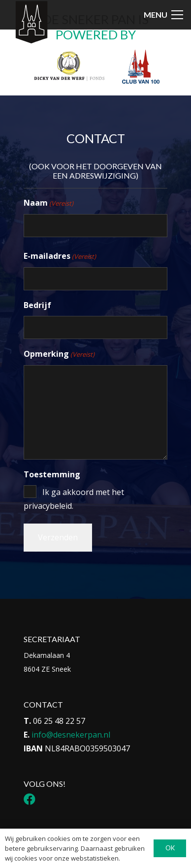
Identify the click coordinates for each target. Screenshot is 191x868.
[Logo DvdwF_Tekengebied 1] (69, 66)
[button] (163, 15)
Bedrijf (37, 305)
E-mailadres (60, 256)
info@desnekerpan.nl (71, 735)
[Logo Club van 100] (141, 67)
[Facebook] (30, 799)
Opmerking (59, 354)
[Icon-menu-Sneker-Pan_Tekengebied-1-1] (31, 23)
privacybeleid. (48, 506)
